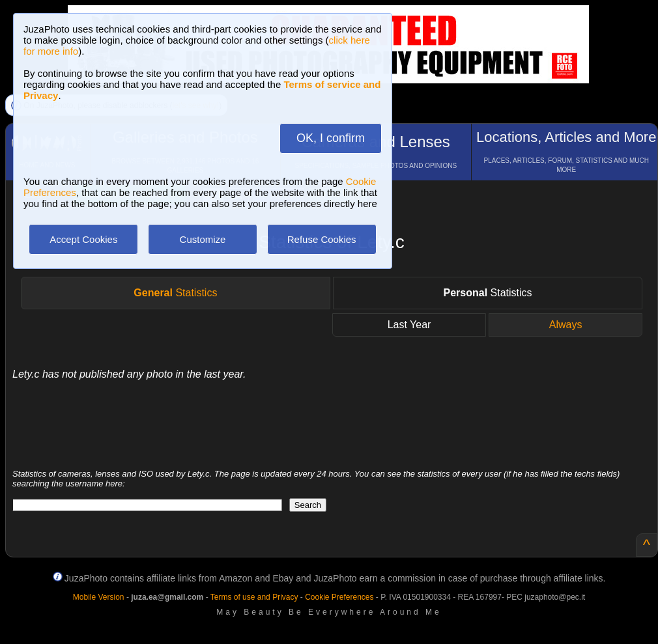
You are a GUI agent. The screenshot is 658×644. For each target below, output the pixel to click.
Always (566, 325)
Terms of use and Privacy (254, 597)
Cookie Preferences (339, 597)
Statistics (175, 293)
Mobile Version (99, 597)
